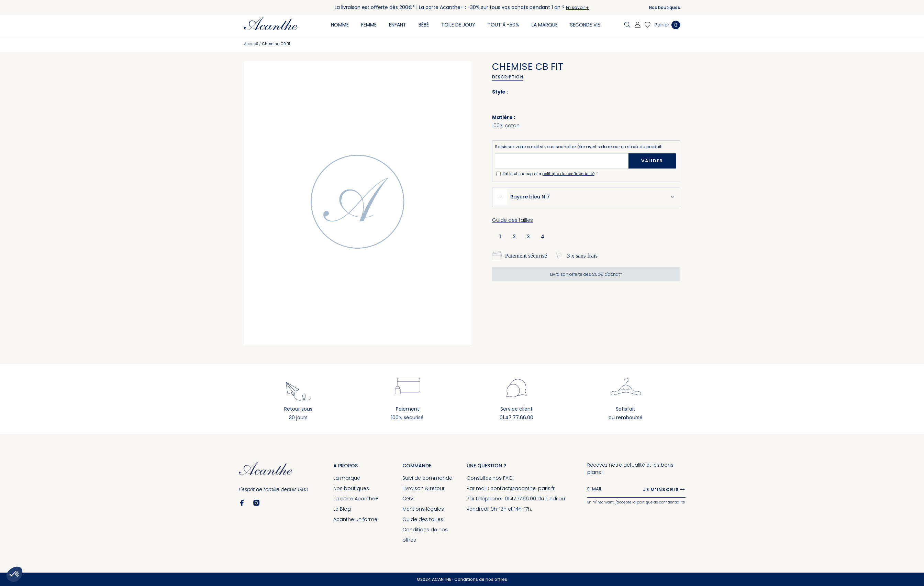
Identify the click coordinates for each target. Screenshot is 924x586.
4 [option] (543, 237)
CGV (408, 499)
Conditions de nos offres (481, 579)
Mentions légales (423, 509)
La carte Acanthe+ (356, 499)
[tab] (510, 77)
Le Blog (342, 509)
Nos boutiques (665, 7)
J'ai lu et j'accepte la (549, 174)
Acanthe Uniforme (355, 519)
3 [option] (528, 237)
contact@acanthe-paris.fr (522, 488)
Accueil (251, 44)
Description (508, 77)
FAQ (508, 478)
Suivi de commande (427, 478)
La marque (347, 478)
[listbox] (524, 236)
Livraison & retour (424, 488)
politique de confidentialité (568, 174)
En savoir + (577, 7)
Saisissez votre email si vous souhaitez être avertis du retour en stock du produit (578, 147)
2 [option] (514, 237)
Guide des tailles (513, 220)
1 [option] (500, 237)
